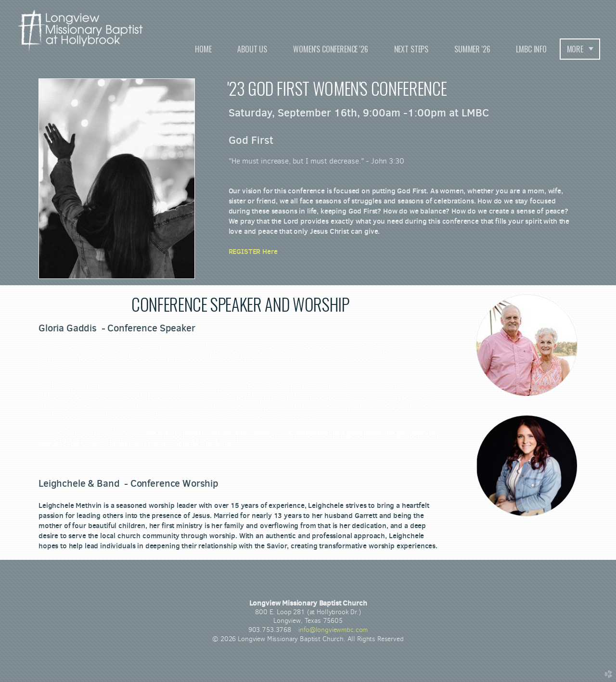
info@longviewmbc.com (333, 630)
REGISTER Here (253, 251)
